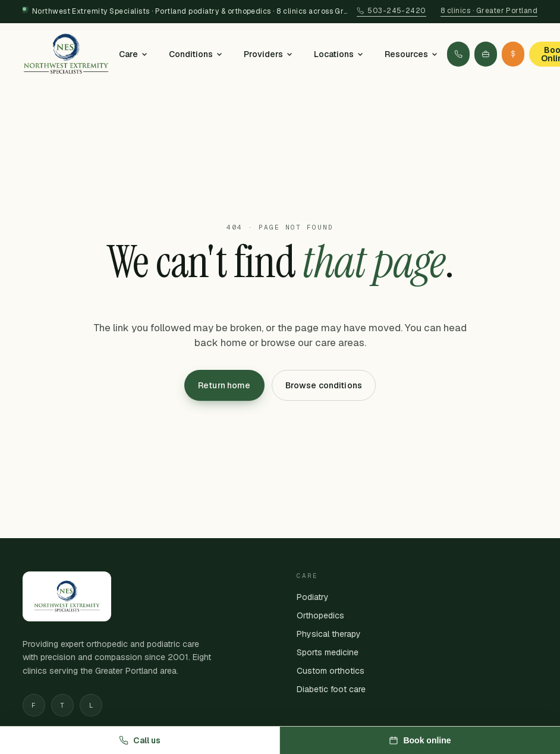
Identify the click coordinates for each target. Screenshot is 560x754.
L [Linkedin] (91, 705)
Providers (268, 54)
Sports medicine (328, 652)
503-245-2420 (391, 11)
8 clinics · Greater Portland (489, 11)
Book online (420, 740)
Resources (411, 54)
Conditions (196, 54)
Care (133, 54)
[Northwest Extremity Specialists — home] (66, 54)
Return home (224, 385)
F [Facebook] (34, 705)
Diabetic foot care (331, 689)
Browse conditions (324, 385)
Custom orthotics (331, 671)
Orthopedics (320, 615)
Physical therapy (329, 634)
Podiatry (313, 597)
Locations (339, 54)
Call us (140, 740)
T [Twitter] (62, 705)
